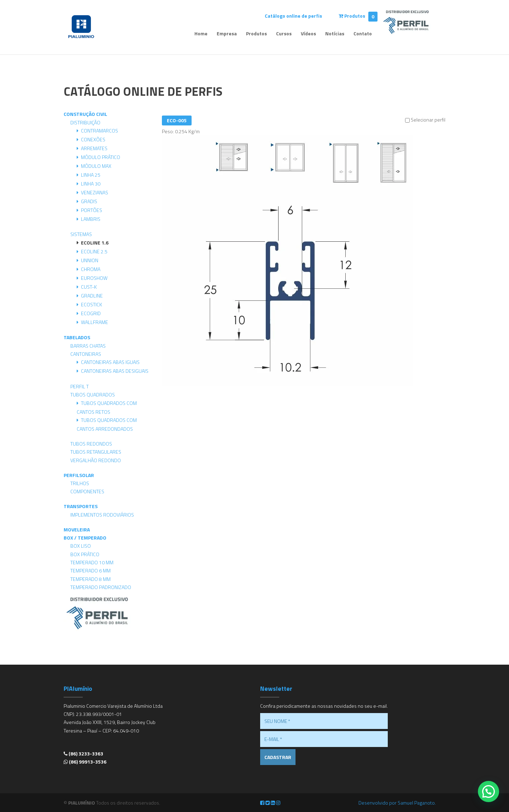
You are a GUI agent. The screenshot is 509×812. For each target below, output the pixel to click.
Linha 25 (91, 175)
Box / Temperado (85, 538)
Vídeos (308, 34)
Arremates (94, 148)
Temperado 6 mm (90, 570)
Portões (92, 210)
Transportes (81, 506)
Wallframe (95, 322)
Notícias (335, 34)
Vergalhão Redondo (96, 460)
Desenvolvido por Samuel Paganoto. (397, 803)
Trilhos (80, 483)
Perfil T (80, 386)
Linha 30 (91, 184)
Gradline (92, 296)
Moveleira (77, 529)
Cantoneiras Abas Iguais (110, 362)
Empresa (227, 34)
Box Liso (81, 546)
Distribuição (85, 122)
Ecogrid (91, 313)
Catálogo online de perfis (293, 16)
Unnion (90, 260)
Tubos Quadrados (93, 395)
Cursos (284, 34)
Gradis (89, 201)
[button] (488, 792)
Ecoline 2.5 (94, 251)
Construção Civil (85, 114)
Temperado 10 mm (92, 562)
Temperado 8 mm (90, 579)
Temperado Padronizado (101, 587)
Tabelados (77, 337)
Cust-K (89, 287)
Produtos (358, 16)
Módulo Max (96, 166)
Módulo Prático (101, 157)
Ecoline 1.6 (95, 243)
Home (201, 34)
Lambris (91, 219)
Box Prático (85, 554)
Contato (363, 34)
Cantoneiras (86, 354)
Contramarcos (100, 131)
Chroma (91, 269)
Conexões (93, 139)
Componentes (87, 491)
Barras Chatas (88, 346)
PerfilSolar (79, 475)
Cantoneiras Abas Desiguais (115, 371)
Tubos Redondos (91, 444)
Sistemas (81, 234)
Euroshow (94, 278)
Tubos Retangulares (96, 452)
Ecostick (92, 304)
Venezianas (95, 192)
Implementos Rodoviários (102, 515)
